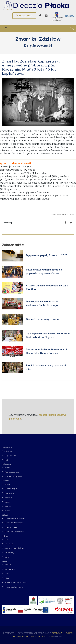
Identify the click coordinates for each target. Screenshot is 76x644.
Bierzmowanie (9, 493)
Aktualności (9, 451)
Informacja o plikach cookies (14, 587)
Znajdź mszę (24, 16)
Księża (7, 578)
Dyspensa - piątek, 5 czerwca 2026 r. (47, 256)
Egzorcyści (8, 506)
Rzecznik (8, 565)
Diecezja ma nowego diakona (43, 320)
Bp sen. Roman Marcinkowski (14, 532)
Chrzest (7, 484)
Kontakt (5, 561)
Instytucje (6, 536)
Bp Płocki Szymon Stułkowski (15, 518)
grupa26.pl (58, 637)
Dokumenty (7, 464)
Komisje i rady (9, 553)
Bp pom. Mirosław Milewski (14, 523)
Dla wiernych (7, 448)
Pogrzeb (7, 502)
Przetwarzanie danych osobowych (16, 582)
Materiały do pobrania (12, 472)
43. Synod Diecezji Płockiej (13, 476)
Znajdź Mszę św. (10, 456)
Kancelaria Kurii (10, 569)
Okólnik (7, 468)
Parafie (7, 574)
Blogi (6, 460)
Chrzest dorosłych (11, 488)
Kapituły (7, 557)
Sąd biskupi (9, 544)
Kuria (6, 539)
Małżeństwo (8, 497)
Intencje (7, 511)
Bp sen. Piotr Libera (11, 527)
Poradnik (6, 481)
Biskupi (5, 515)
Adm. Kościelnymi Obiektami (14, 548)
